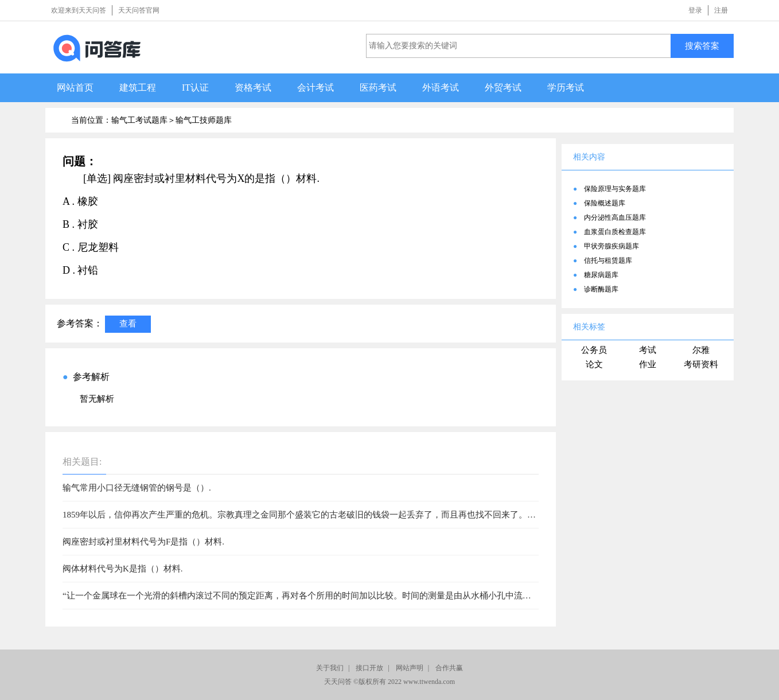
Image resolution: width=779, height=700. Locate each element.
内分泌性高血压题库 (615, 217)
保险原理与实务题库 (615, 189)
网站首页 (75, 87)
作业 (648, 364)
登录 (695, 10)
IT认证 (195, 87)
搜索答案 (702, 46)
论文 (594, 364)
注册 (721, 10)
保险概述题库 (605, 203)
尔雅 (701, 350)
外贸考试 (503, 87)
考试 (648, 350)
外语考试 (441, 87)
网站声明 (410, 668)
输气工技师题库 (204, 120)
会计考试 (316, 87)
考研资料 (701, 364)
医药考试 (378, 87)
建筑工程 (138, 87)
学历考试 (566, 87)
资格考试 (253, 87)
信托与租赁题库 (608, 260)
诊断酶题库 (601, 289)
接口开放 (369, 668)
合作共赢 (449, 668)
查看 (128, 323)
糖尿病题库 (601, 275)
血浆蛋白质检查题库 (615, 232)
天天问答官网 (139, 10)
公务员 (594, 350)
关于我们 (330, 668)
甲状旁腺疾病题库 (611, 246)
